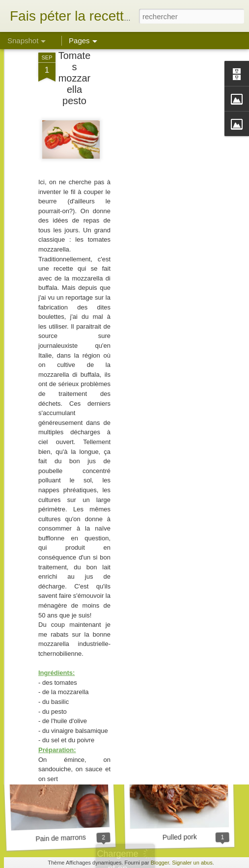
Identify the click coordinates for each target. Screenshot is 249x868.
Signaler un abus (192, 863)
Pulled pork (180, 837)
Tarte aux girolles (181, 709)
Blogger (160, 863)
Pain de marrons (61, 838)
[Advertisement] (165, 168)
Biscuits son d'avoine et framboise (85, 703)
